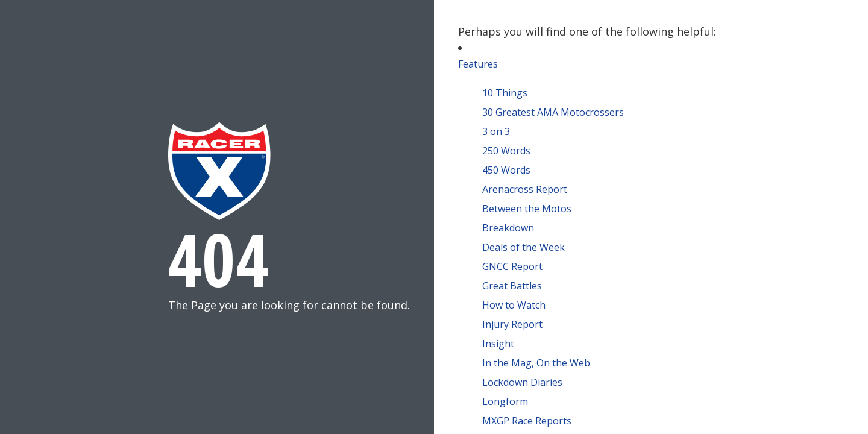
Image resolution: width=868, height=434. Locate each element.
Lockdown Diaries (522, 382)
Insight (498, 344)
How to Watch (514, 305)
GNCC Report (512, 266)
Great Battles (512, 286)
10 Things (505, 93)
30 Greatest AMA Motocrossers (553, 112)
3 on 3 (496, 131)
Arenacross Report (525, 189)
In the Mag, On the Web (536, 363)
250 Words (506, 151)
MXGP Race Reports (527, 421)
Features (478, 64)
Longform (505, 401)
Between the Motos (527, 209)
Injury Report (512, 324)
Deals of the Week (524, 247)
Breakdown (508, 228)
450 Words (506, 170)
